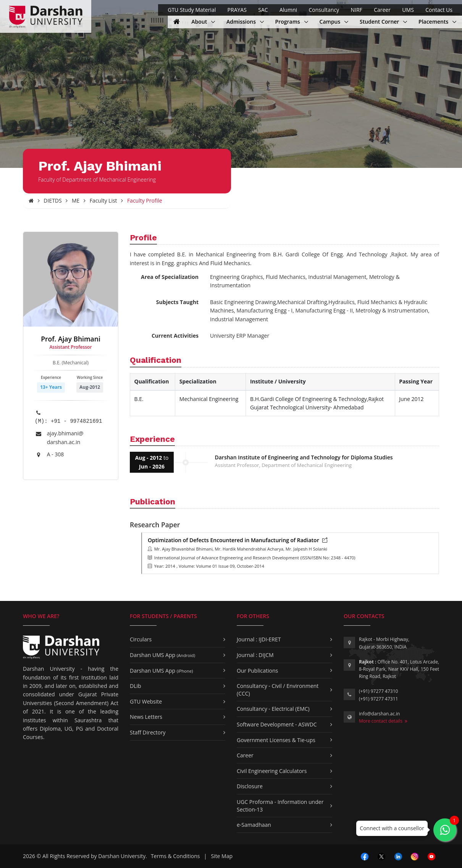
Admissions (242, 22)
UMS (408, 10)
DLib (136, 686)
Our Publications (257, 671)
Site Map (222, 856)
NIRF (356, 10)
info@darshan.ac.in (379, 714)
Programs (292, 22)
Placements (434, 22)
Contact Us (439, 10)
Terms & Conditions (175, 856)
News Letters (146, 717)
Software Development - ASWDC (277, 724)
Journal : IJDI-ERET (259, 639)
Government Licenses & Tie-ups (276, 740)
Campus (334, 22)
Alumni (288, 10)
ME (76, 200)
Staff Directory (148, 732)
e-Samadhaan (254, 825)
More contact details (383, 721)
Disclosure (250, 786)
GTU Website (146, 701)
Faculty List (103, 200)
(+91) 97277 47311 (378, 699)
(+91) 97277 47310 (378, 691)
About (203, 22)
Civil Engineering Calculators (272, 771)
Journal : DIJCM (255, 655)
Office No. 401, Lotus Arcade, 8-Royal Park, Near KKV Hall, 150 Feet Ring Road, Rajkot (399, 669)
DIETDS (52, 200)
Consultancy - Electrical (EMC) (273, 709)
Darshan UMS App (162, 655)
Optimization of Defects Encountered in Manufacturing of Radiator (238, 540)
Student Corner (380, 22)
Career (382, 10)
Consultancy (324, 10)
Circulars (141, 639)
